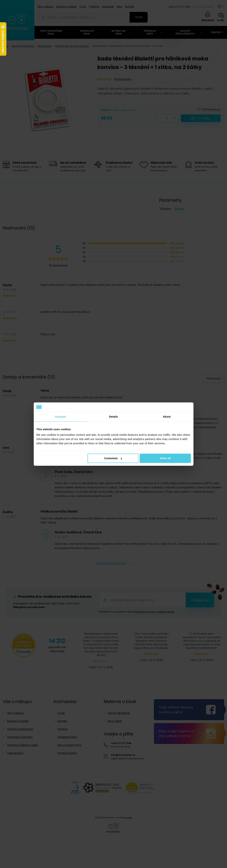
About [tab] (167, 417)
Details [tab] (114, 417)
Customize (113, 458)
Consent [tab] (60, 417)
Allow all (165, 458)
